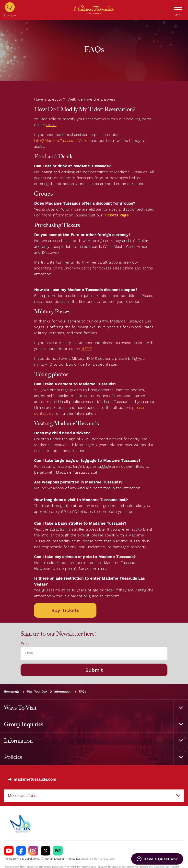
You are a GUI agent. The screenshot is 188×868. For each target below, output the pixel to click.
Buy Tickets (65, 610)
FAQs (82, 692)
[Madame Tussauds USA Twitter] (46, 851)
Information (63, 692)
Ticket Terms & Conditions (22, 859)
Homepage (12, 692)
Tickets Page (116, 215)
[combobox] (94, 796)
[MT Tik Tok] (58, 851)
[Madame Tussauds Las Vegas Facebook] (21, 851)
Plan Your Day (37, 692)
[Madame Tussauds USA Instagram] (33, 851)
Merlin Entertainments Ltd (62, 859)
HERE (51, 125)
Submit (94, 670)
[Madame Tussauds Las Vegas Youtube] (9, 851)
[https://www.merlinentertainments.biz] (21, 823)
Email (25, 644)
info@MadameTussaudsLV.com (62, 140)
